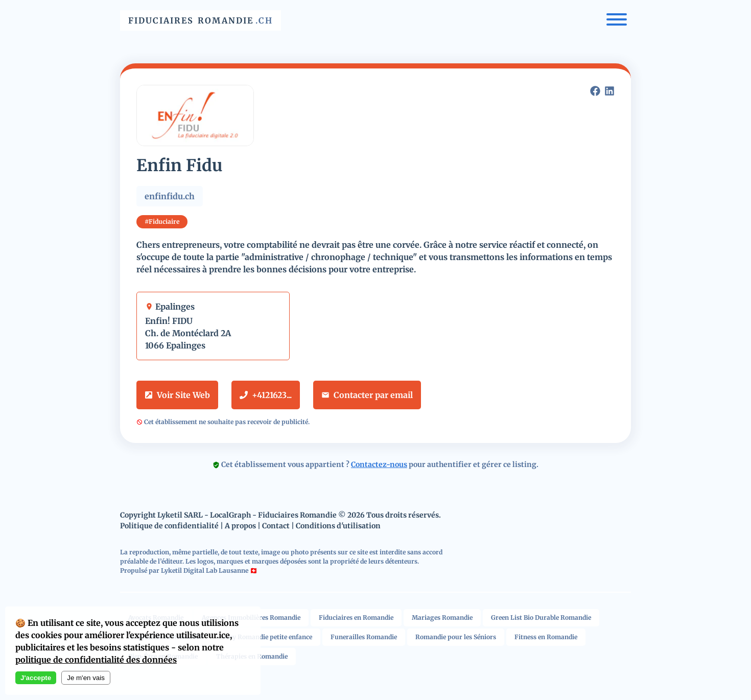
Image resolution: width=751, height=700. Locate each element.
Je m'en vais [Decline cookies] (86, 678)
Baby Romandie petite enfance (267, 637)
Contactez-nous (379, 464)
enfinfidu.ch (170, 196)
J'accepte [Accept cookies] (36, 678)
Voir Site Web (177, 395)
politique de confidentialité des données (96, 660)
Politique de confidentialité (169, 526)
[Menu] (617, 21)
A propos (240, 526)
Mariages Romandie (442, 617)
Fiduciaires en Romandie (356, 617)
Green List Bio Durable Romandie (541, 617)
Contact (276, 526)
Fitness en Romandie (546, 637)
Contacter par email (367, 395)
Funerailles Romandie (364, 637)
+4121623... (266, 395)
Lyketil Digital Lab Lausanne (205, 570)
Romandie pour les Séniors (456, 637)
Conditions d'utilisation (338, 526)
